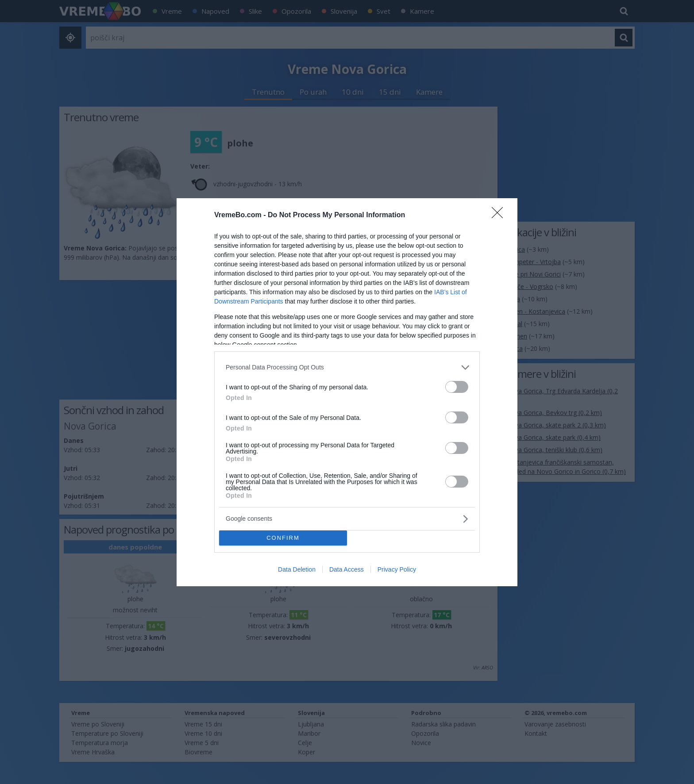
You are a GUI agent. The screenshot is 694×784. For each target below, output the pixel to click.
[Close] (500, 215)
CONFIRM (283, 537)
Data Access (347, 569)
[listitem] (347, 367)
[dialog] (347, 392)
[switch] (457, 387)
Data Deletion (297, 569)
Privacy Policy (397, 569)
